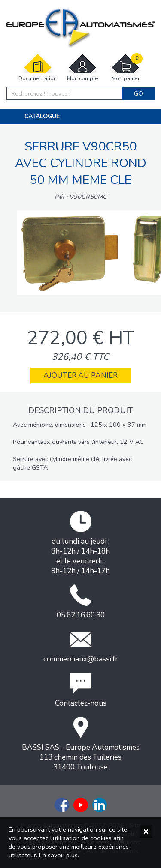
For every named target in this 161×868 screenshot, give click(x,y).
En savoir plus (58, 855)
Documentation (38, 67)
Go (138, 93)
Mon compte (82, 67)
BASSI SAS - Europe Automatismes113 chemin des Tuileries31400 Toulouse (81, 744)
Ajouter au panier (80, 376)
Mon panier (125, 67)
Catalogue (42, 116)
